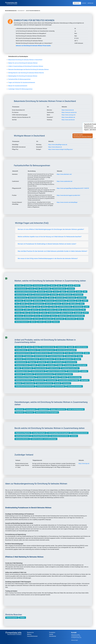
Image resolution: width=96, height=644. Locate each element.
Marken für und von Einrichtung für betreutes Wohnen (23, 63)
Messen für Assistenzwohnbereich (18, 86)
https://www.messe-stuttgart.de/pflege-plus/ (61, 149)
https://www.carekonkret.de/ (65, 181)
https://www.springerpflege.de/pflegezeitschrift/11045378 (73, 188)
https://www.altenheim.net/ (64, 174)
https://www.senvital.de (68, 120)
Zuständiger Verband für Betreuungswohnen (20, 89)
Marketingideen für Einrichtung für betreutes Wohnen (23, 76)
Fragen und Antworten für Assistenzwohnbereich (22, 83)
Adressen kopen (75, 640)
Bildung (29, 634)
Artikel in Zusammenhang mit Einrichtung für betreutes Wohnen (26, 66)
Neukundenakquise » (11, 11)
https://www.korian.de (68, 110)
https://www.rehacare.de (55, 147)
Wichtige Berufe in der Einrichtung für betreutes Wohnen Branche (26, 73)
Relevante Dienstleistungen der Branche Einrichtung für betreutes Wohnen (28, 69)
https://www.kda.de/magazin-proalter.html (68, 195)
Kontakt (84, 3)
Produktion (52, 632)
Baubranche (30, 632)
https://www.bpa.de (84, 464)
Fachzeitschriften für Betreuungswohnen (19, 79)
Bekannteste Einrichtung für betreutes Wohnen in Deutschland (25, 60)
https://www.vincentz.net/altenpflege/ (67, 202)
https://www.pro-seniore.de (69, 112)
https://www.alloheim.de (68, 117)
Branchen (77, 3)
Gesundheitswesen (32, 636)
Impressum (90, 3)
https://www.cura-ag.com (68, 115)
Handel (51, 634)
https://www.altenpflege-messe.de (58, 145)
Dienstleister (53, 636)
